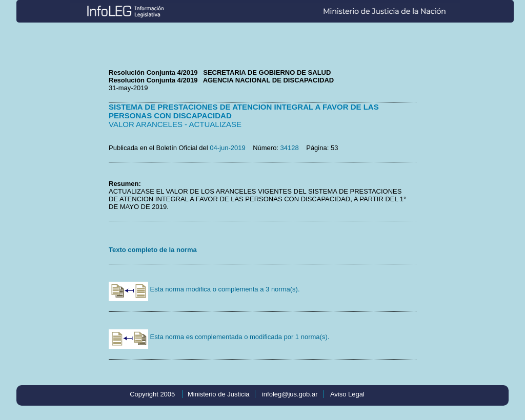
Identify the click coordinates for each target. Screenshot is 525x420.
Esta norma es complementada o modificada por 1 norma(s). (219, 337)
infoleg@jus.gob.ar (290, 394)
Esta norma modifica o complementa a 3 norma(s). (204, 289)
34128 (290, 148)
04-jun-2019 (227, 148)
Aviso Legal (347, 394)
